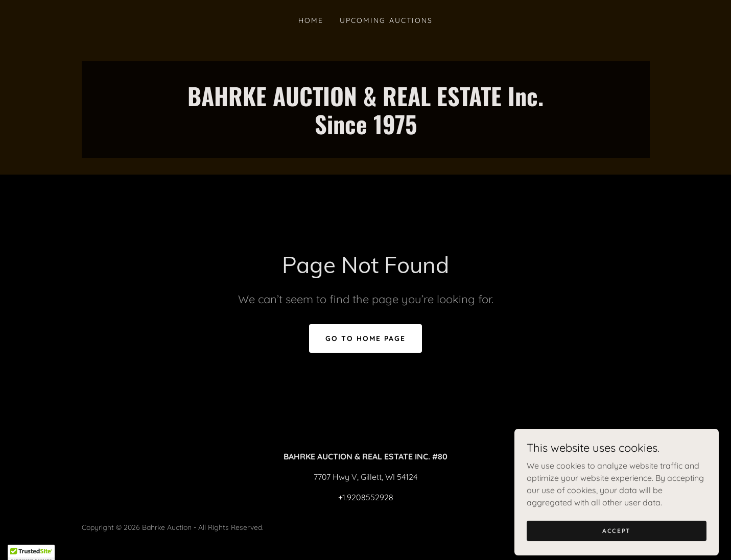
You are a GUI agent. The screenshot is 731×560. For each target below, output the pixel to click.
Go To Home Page (365, 338)
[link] (366, 131)
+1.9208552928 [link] (366, 497)
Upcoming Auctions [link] (386, 20)
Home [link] (311, 20)
